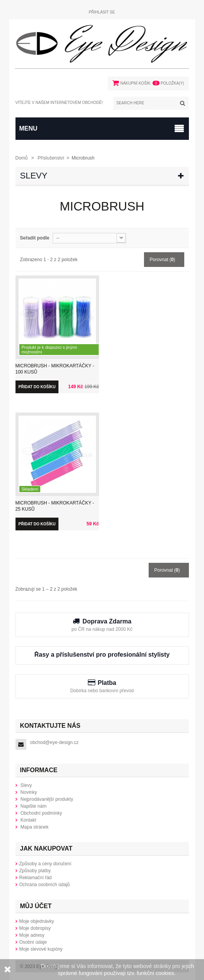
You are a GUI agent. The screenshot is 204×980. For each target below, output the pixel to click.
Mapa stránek (34, 827)
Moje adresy (32, 935)
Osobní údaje (33, 942)
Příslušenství (51, 158)
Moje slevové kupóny (41, 949)
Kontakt (28, 820)
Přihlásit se (102, 12)
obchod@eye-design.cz (55, 742)
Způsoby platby (35, 871)
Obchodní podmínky (41, 813)
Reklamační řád (36, 878)
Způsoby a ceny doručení (45, 864)
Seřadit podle (35, 238)
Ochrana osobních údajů (45, 885)
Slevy (34, 176)
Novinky (28, 792)
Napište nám (33, 806)
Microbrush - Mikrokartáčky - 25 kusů (55, 506)
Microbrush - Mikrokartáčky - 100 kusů (55, 369)
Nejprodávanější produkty (46, 799)
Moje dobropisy (35, 928)
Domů (22, 158)
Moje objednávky (37, 921)
